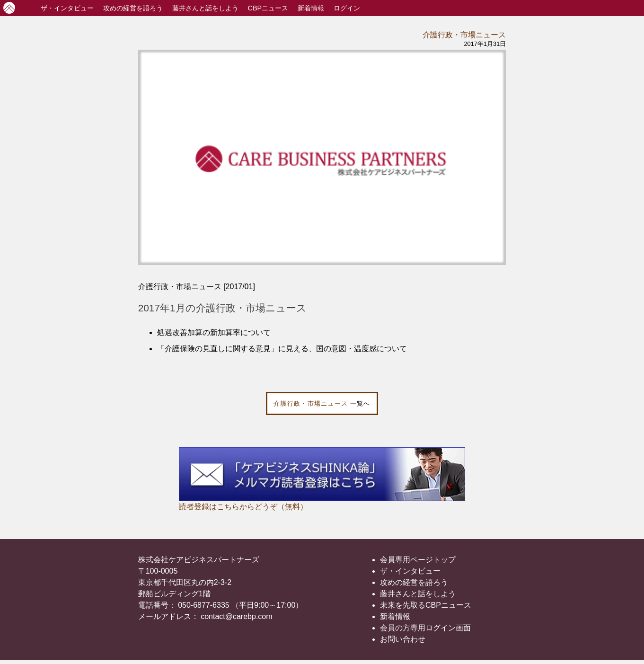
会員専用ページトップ (418, 560)
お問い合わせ (403, 639)
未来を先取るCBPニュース (426, 605)
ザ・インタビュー (410, 571)
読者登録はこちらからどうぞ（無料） (243, 507)
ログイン (347, 8)
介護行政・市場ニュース (464, 35)
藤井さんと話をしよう (205, 8)
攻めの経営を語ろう (414, 582)
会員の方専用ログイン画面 (425, 628)
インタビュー (67, 8)
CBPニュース (268, 8)
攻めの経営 (133, 8)
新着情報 (311, 8)
